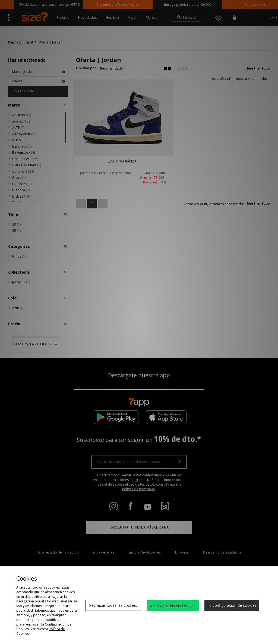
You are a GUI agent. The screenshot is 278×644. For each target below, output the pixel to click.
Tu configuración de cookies (232, 605)
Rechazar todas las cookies (113, 605)
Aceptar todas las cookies (173, 606)
